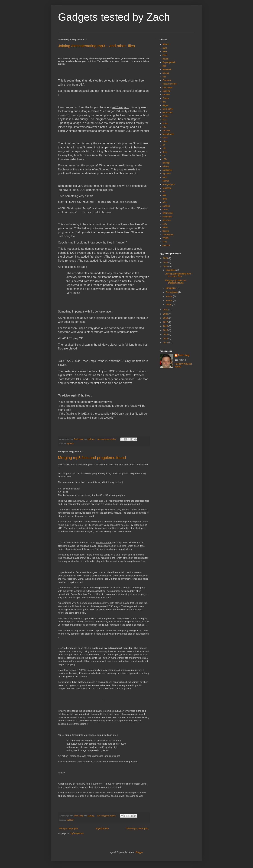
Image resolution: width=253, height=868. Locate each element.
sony (165, 224)
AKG (165, 52)
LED (165, 159)
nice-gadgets (169, 184)
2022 (166, 267)
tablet (165, 227)
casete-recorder (170, 84)
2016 (166, 326)
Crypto (166, 98)
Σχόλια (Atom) (77, 833)
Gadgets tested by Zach (114, 17)
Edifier (166, 116)
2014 (166, 335)
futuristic (166, 130)
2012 (166, 343)
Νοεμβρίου (171, 270)
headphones (168, 134)
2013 (166, 339)
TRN (165, 242)
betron (166, 59)
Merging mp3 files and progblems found (92, 458)
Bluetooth (167, 70)
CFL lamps (168, 88)
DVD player (168, 109)
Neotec (166, 181)
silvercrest (167, 217)
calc (164, 77)
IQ (164, 145)
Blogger (139, 852)
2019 (166, 318)
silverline (167, 220)
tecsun (166, 231)
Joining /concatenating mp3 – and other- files (96, 46)
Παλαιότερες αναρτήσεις (137, 829)
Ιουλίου (169, 296)
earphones (168, 113)
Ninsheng (167, 188)
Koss (165, 152)
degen (165, 105)
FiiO (164, 127)
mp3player (167, 170)
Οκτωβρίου (171, 288)
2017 (166, 322)
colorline (166, 91)
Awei (165, 55)
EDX (165, 120)
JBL (164, 148)
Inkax (165, 141)
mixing (166, 166)
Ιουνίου (169, 301)
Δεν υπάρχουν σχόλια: (107, 439)
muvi (165, 177)
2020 (166, 314)
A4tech (166, 44)
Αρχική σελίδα (102, 829)
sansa (165, 210)
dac (164, 102)
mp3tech (70, 444)
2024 (166, 258)
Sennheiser (168, 213)
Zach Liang (184, 355)
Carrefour (167, 80)
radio (165, 199)
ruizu (165, 202)
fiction (165, 123)
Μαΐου (169, 305)
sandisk (166, 206)
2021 (166, 310)
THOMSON (168, 235)
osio (164, 195)
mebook (166, 163)
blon (165, 66)
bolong (166, 73)
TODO (166, 238)
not (164, 192)
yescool (166, 245)
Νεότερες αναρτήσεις (69, 829)
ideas (165, 138)
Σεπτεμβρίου (172, 292)
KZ (164, 156)
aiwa (165, 48)
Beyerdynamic (169, 62)
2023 (166, 263)
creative (166, 95)
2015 (166, 330)
